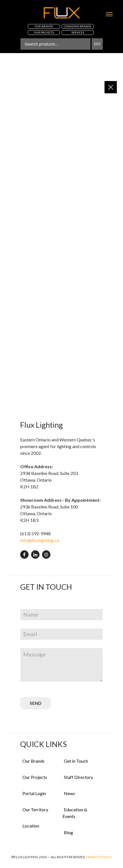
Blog (69, 832)
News (69, 793)
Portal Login (34, 793)
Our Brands (33, 761)
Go (97, 44)
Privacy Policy (99, 857)
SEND (36, 703)
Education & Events (75, 813)
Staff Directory (78, 777)
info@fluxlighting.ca (40, 540)
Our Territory (35, 809)
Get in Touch (76, 761)
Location (31, 826)
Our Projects (35, 777)
